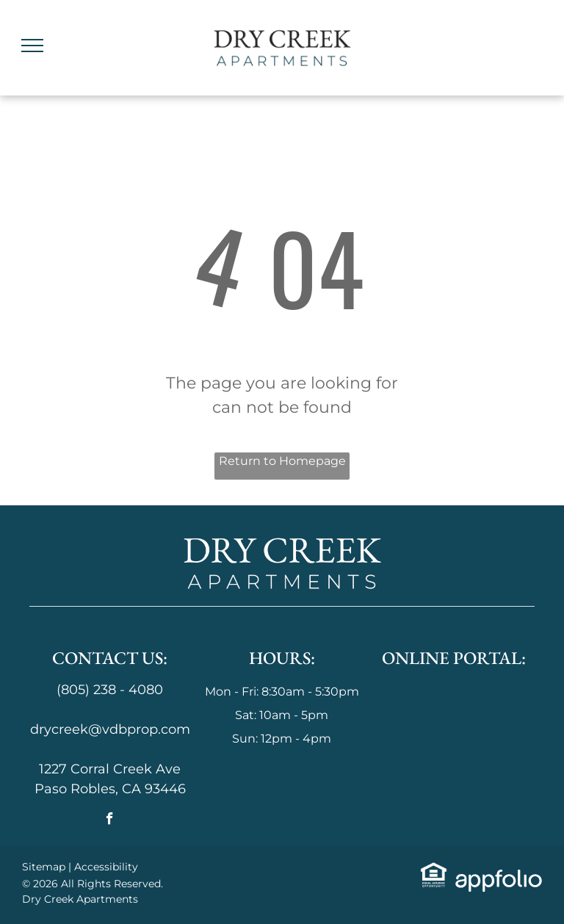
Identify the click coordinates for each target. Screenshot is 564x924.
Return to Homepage (282, 461)
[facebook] (110, 820)
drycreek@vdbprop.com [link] (110, 729)
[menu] (32, 46)
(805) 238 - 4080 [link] (110, 690)
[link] (434, 871)
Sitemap (44, 867)
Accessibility (106, 867)
